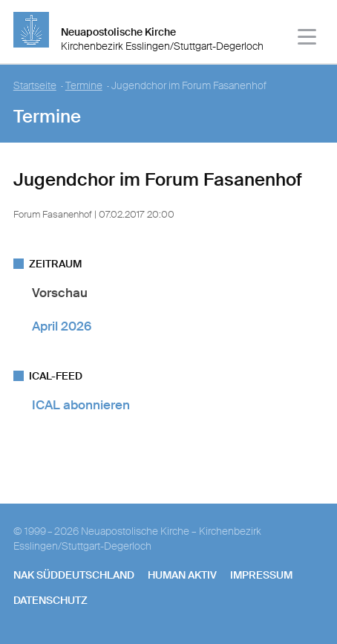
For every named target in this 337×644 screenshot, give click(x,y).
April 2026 (62, 326)
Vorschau (60, 293)
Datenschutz (50, 600)
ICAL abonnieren (81, 405)
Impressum (261, 575)
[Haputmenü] (308, 39)
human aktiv (182, 575)
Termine (84, 86)
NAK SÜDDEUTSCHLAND (74, 575)
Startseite (35, 86)
